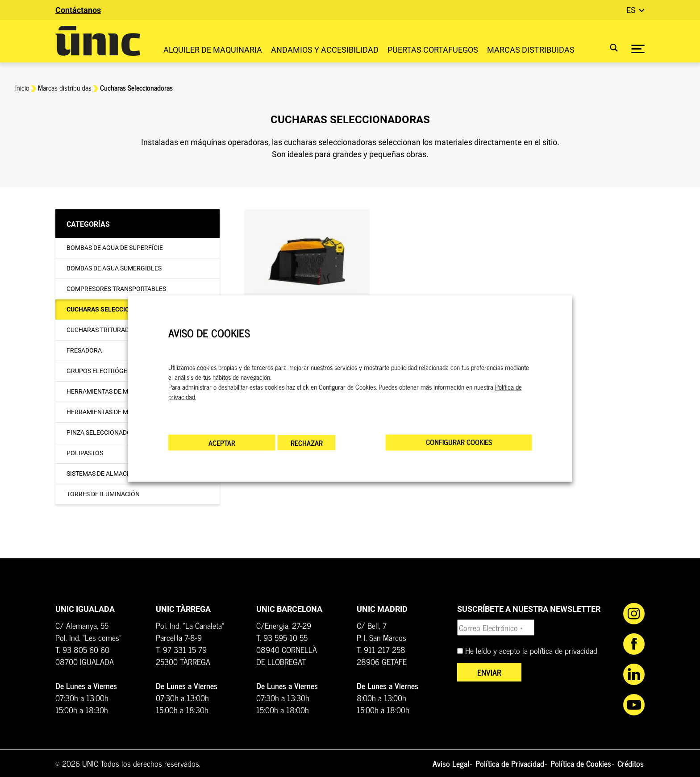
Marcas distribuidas (531, 50)
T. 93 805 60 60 (82, 649)
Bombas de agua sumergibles (114, 268)
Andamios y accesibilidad (325, 50)
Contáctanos (78, 10)
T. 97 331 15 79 (181, 649)
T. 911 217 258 (381, 649)
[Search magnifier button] (608, 48)
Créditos (631, 763)
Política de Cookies (581, 763)
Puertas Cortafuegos (433, 50)
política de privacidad (564, 650)
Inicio (22, 87)
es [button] (632, 10)
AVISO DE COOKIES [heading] (209, 333)
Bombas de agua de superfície (115, 248)
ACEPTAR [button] (222, 443)
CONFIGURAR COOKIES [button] (459, 442)
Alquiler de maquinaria (213, 50)
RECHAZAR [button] (307, 443)
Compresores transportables (116, 289)
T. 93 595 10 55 (282, 637)
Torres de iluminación (103, 494)
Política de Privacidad (510, 763)
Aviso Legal (451, 763)
